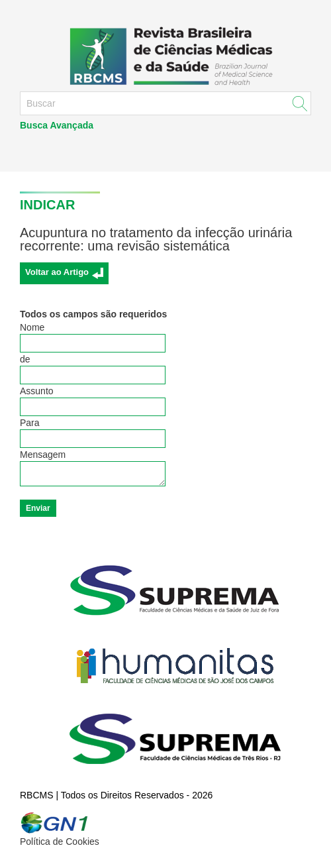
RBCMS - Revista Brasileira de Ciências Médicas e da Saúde (165, 56)
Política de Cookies (60, 841)
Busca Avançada (57, 125)
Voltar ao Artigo (57, 272)
